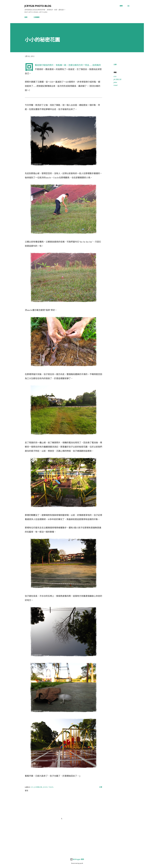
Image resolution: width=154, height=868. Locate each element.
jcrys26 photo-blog (38, 6)
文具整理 (36, 17)
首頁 (26, 17)
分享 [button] (115, 65)
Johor (115, 82)
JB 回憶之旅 (117, 79)
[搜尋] (121, 6)
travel (116, 85)
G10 (115, 76)
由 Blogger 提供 (77, 859)
